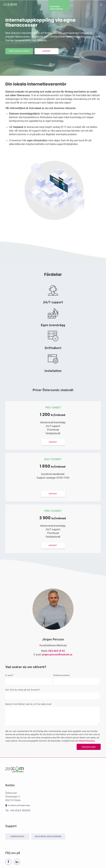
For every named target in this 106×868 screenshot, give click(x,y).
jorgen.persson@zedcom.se (57, 655)
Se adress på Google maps (19, 806)
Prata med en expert (19, 51)
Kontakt (53, 442)
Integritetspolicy (87, 741)
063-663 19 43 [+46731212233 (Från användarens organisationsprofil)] (56, 651)
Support (47, 51)
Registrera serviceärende (48, 837)
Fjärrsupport (17, 837)
